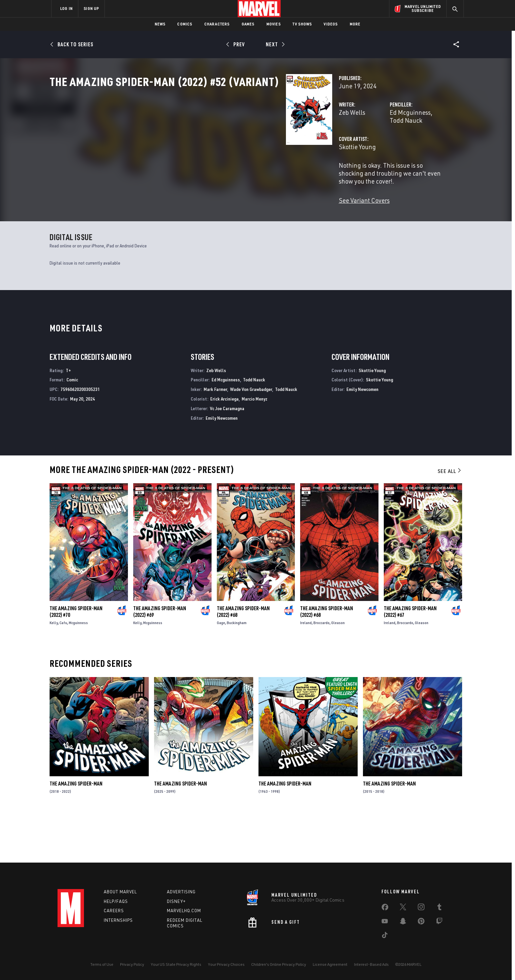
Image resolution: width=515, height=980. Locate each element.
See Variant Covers (199, 206)
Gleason (338, 670)
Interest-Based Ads (371, 964)
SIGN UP (91, 8)
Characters (217, 24)
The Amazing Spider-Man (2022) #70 (76, 659)
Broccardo (321, 670)
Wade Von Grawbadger (251, 437)
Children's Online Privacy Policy (279, 964)
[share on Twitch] (439, 922)
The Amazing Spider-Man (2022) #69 (160, 659)
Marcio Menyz (255, 446)
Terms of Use (102, 964)
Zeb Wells (186, 141)
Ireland (306, 670)
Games (248, 24)
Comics (185, 24)
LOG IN (66, 8)
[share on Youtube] (385, 922)
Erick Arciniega (224, 446)
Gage (221, 670)
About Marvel (120, 892)
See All (450, 519)
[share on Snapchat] (403, 922)
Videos (331, 24)
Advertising (181, 892)
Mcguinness (78, 670)
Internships (118, 920)
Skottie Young (192, 168)
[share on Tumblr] (439, 908)
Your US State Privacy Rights (176, 964)
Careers (114, 911)
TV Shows (302, 24)
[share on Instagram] (421, 908)
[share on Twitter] (403, 908)
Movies (274, 24)
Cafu (63, 670)
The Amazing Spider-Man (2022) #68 (243, 659)
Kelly (54, 670)
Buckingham (237, 670)
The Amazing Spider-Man (76, 831)
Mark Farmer (215, 437)
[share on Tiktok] (385, 936)
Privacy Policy (132, 964)
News (160, 24)
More (355, 24)
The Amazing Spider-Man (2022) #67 (410, 659)
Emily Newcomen (222, 465)
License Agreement (330, 964)
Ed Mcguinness (328, 141)
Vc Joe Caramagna (227, 456)
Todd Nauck (367, 141)
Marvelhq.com (184, 911)
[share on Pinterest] (421, 922)
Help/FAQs (116, 901)
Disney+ (176, 901)
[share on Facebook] (385, 909)
